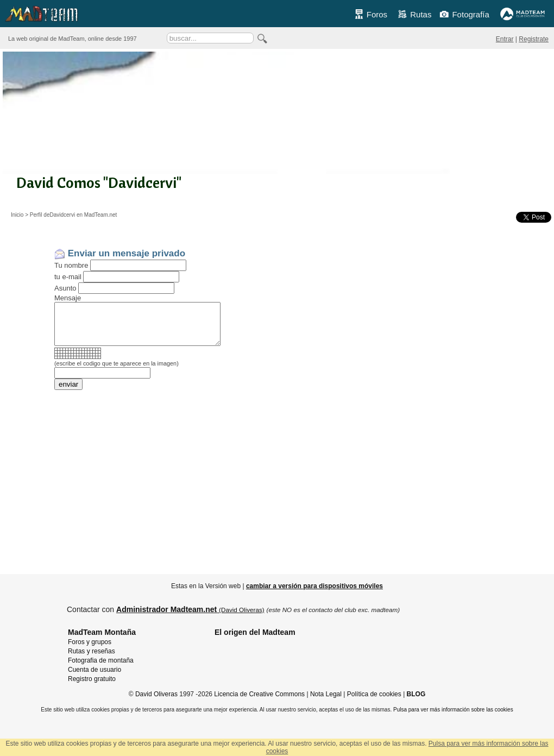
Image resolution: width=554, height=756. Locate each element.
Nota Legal (326, 694)
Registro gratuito (92, 679)
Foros (371, 14)
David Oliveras (156, 694)
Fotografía (464, 14)
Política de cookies (374, 694)
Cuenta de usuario (95, 670)
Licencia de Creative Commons (259, 694)
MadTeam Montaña (102, 632)
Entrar (505, 39)
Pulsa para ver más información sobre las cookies (453, 710)
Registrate (534, 39)
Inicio (17, 215)
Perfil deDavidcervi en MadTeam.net (74, 215)
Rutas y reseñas (92, 651)
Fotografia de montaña (101, 660)
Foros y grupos (90, 642)
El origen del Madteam (255, 632)
